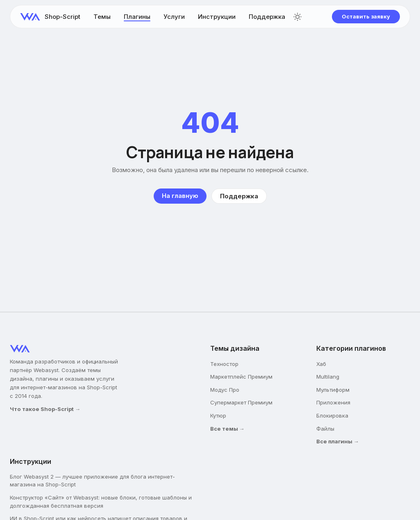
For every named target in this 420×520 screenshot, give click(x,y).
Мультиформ (333, 390)
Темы (102, 17)
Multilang (328, 377)
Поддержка (267, 17)
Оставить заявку (366, 16)
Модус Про (225, 390)
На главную (180, 196)
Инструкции (217, 17)
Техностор (224, 364)
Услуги (174, 17)
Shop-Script (62, 17)
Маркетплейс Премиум (241, 377)
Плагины (137, 17)
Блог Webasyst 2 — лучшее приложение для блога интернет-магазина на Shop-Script (92, 481)
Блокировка (332, 416)
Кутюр (218, 416)
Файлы (325, 429)
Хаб (321, 364)
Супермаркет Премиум (241, 402)
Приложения (333, 402)
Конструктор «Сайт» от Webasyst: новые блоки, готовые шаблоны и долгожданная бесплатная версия (101, 502)
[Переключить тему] (297, 17)
